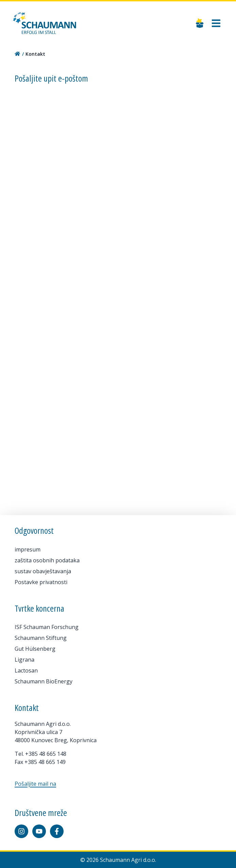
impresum (28, 549)
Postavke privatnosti (41, 582)
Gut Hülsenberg (35, 649)
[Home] (45, 23)
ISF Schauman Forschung (47, 627)
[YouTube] (39, 831)
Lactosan (26, 670)
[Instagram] (21, 831)
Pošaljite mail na (35, 784)
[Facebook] (57, 831)
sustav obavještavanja (43, 571)
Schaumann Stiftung (41, 638)
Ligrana (24, 660)
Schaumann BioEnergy (44, 681)
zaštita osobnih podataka (47, 560)
